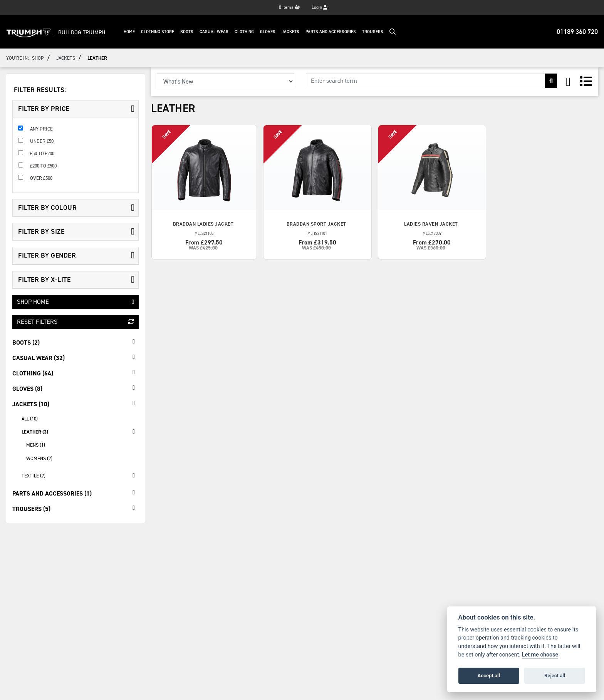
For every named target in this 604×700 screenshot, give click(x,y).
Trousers (376, 32)
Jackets (294, 32)
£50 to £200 (42, 153)
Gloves (271, 32)
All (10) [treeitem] (30, 419)
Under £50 (42, 141)
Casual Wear (217, 32)
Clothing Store (161, 32)
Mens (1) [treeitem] (36, 445)
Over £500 (41, 178)
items (289, 7)
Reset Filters (75, 322)
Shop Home (75, 302)
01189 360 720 (577, 32)
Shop (38, 58)
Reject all (555, 676)
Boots (190, 32)
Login (320, 7)
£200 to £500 (43, 166)
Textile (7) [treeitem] (80, 476)
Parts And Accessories (334, 32)
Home (132, 32)
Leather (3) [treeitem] (80, 432)
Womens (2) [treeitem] (39, 458)
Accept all (489, 676)
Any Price (41, 129)
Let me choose (540, 655)
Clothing (247, 32)
